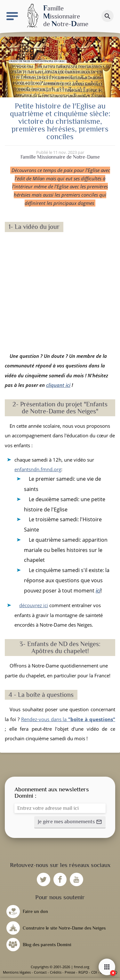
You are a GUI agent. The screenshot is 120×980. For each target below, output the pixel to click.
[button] (70, 822)
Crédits (56, 972)
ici (98, 591)
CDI (94, 972)
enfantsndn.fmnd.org (38, 469)
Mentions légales (17, 972)
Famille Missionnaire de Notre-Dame (60, 157)
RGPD (83, 972)
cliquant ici (58, 385)
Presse (70, 972)
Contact (40, 972)
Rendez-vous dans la (68, 719)
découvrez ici (34, 605)
